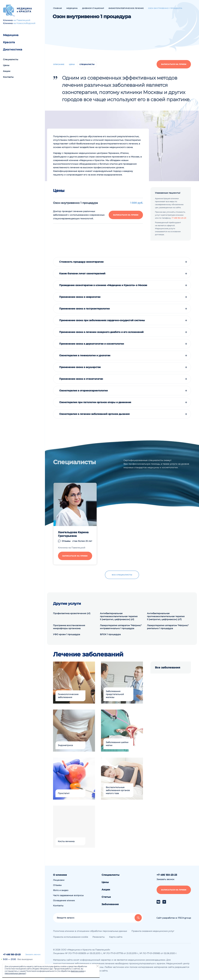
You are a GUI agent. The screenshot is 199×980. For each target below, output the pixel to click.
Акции (7, 71)
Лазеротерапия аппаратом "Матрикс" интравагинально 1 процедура (121, 627)
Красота (9, 42)
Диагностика (13, 50)
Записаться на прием (174, 64)
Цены (6, 65)
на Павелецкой (22, 20)
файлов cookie (77, 971)
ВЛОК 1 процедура (110, 634)
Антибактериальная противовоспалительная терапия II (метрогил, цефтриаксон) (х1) (119, 616)
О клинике (60, 875)
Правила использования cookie (71, 937)
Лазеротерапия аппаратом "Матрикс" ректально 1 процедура (168, 627)
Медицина (11, 35)
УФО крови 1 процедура (67, 634)
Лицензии (59, 880)
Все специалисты (122, 575)
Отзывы (66, 541)
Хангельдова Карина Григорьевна (73, 534)
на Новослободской (24, 23)
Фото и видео (61, 890)
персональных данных (15, 973)
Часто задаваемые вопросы (68, 895)
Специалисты (11, 59)
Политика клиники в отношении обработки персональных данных (90, 931)
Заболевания (110, 904)
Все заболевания (168, 668)
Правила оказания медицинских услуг (153, 931)
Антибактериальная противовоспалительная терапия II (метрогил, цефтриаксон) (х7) (166, 616)
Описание (59, 64)
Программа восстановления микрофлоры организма (69, 627)
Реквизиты (99, 937)
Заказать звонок (33, 954)
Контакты (8, 77)
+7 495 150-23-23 (12, 954)
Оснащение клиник (64, 900)
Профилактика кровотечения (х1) (72, 613)
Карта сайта (116, 937)
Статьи (106, 897)
